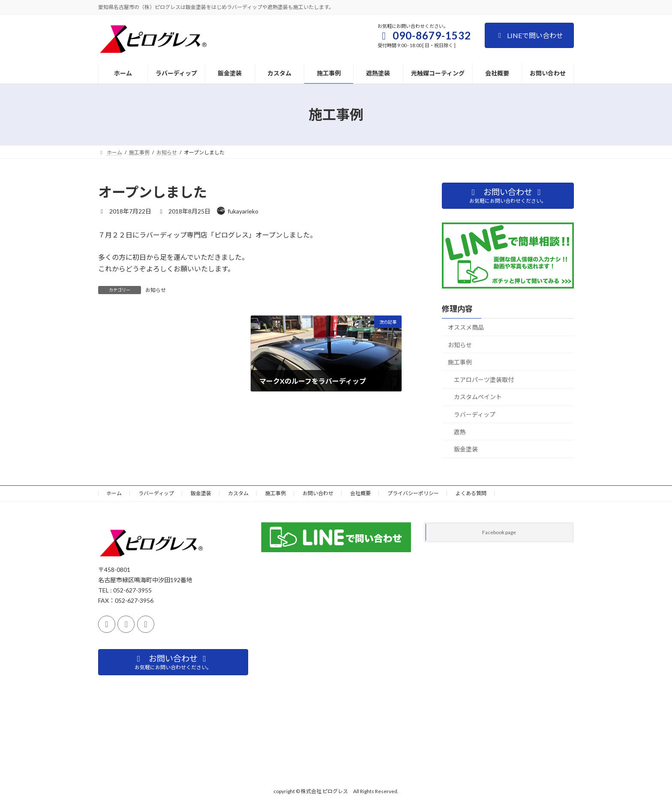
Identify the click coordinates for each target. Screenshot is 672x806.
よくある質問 (471, 493)
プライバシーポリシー (413, 493)
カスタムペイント (478, 397)
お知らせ (156, 290)
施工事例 (460, 362)
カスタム (238, 493)
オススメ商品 (466, 327)
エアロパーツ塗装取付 (484, 380)
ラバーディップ (475, 414)
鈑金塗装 (466, 449)
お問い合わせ (318, 493)
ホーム (114, 493)
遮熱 (460, 432)
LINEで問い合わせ (529, 35)
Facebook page (499, 532)
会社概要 (360, 493)
